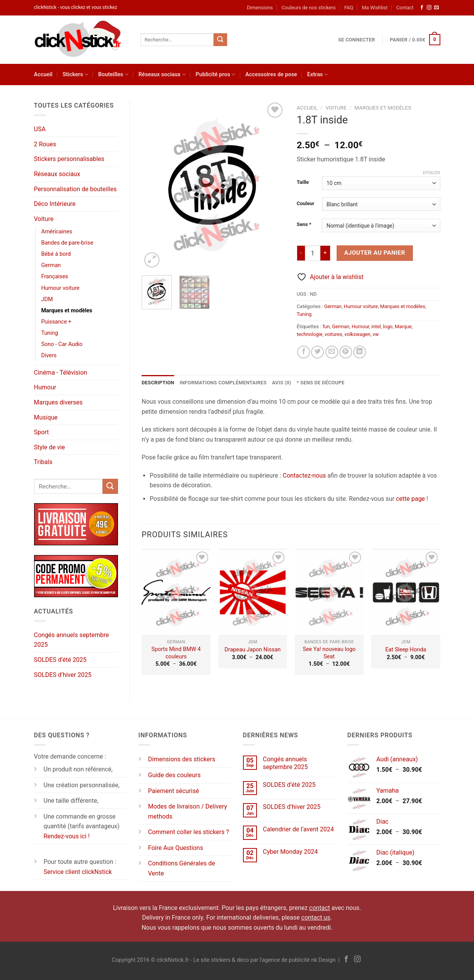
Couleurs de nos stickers (309, 8)
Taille (303, 182)
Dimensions (260, 8)
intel (376, 326)
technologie (310, 334)
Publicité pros (216, 75)
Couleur (305, 204)
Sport (42, 432)
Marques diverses (58, 402)
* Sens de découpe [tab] (321, 383)
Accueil (43, 75)
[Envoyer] (220, 40)
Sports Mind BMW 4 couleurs (176, 653)
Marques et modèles (67, 311)
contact (320, 908)
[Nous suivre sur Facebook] (422, 8)
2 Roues (45, 144)
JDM (47, 299)
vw (376, 334)
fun (326, 326)
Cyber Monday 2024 (290, 852)
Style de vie (50, 447)
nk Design (323, 960)
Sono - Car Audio (62, 344)
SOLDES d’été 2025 (60, 660)
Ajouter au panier (375, 253)
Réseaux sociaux (162, 75)
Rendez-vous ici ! (67, 836)
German (51, 265)
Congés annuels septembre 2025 (72, 640)
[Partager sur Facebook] (304, 352)
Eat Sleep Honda (406, 650)
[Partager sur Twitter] (317, 352)
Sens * (304, 224)
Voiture (44, 219)
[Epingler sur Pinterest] (346, 352)
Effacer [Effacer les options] (432, 173)
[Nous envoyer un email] (436, 8)
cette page (410, 499)
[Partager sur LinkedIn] (360, 352)
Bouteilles (113, 75)
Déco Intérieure (55, 204)
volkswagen (357, 334)
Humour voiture (61, 288)
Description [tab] (158, 383)
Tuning (50, 333)
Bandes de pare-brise (68, 243)
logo (388, 326)
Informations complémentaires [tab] (223, 383)
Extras (318, 75)
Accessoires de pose (271, 75)
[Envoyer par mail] (332, 352)
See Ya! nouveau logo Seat (329, 653)
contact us (316, 917)
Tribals (43, 462)
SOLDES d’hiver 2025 (63, 675)
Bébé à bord (56, 254)
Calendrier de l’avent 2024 (298, 829)
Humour (45, 387)
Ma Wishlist (375, 8)
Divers (49, 356)
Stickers (75, 75)
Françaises (55, 277)
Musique (46, 417)
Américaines (57, 232)
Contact (405, 8)
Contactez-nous (304, 475)
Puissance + (56, 322)
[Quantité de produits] (313, 253)
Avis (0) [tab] (282, 383)
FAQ (349, 8)
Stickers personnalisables (69, 159)
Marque (403, 326)
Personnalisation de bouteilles (75, 189)
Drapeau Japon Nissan (252, 650)
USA (40, 129)
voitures (333, 334)
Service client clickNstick (78, 872)
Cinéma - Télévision (61, 373)
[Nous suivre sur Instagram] (429, 8)
